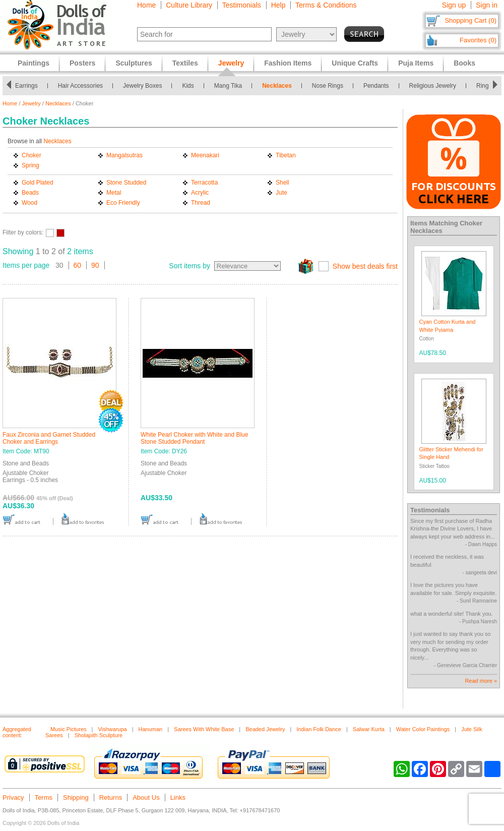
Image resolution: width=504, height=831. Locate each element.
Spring (30, 165)
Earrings (26, 86)
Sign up (454, 5)
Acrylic (200, 193)
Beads (30, 193)
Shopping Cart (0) (470, 20)
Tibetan (286, 155)
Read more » (481, 681)
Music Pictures (69, 729)
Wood (29, 203)
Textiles (185, 63)
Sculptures (134, 63)
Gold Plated (38, 183)
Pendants (376, 86)
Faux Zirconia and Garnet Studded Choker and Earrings (49, 438)
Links (178, 797)
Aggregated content (17, 732)
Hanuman (151, 729)
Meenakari (205, 155)
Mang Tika (228, 86)
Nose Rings (328, 86)
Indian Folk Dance (319, 729)
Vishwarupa (112, 729)
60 (78, 265)
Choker (31, 155)
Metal (114, 193)
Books (464, 63)
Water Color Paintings (423, 729)
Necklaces (277, 86)
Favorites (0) (478, 40)
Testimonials (242, 5)
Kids (188, 86)
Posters (82, 63)
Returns (111, 797)
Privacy (13, 797)
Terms (44, 797)
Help (278, 5)
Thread (201, 203)
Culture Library (189, 5)
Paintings (34, 63)
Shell (282, 183)
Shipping (76, 797)
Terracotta (204, 183)
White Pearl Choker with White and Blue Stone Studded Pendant (194, 438)
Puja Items (416, 63)
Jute (281, 193)
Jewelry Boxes (142, 86)
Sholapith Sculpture (99, 735)
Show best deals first (365, 266)
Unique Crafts (355, 63)
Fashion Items (288, 63)
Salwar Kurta (369, 729)
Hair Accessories (80, 86)
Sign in (487, 5)
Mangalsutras (124, 155)
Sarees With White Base (204, 729)
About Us (146, 797)
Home (146, 5)
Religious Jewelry (433, 86)
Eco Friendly (123, 203)
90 (95, 265)
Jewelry (31, 103)
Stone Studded (126, 183)
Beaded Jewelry (265, 729)
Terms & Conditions (326, 5)
